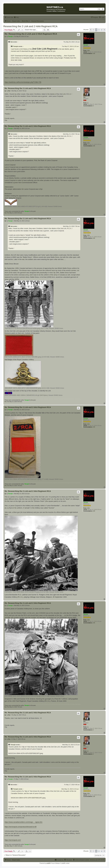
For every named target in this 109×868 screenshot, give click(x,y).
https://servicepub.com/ (13, 840)
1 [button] (93, 30)
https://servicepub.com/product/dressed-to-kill (21, 827)
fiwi (12, 42)
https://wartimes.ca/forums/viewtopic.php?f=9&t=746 (23, 82)
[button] (91, 30)
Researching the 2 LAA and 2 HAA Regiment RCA (30, 26)
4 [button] (102, 30)
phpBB (48, 863)
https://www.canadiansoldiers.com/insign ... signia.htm (24, 822)
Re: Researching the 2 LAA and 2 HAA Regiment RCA (31, 34)
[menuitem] (16, 17)
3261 (88, 51)
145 (94, 53)
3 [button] (99, 30)
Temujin (86, 45)
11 (88, 103)
